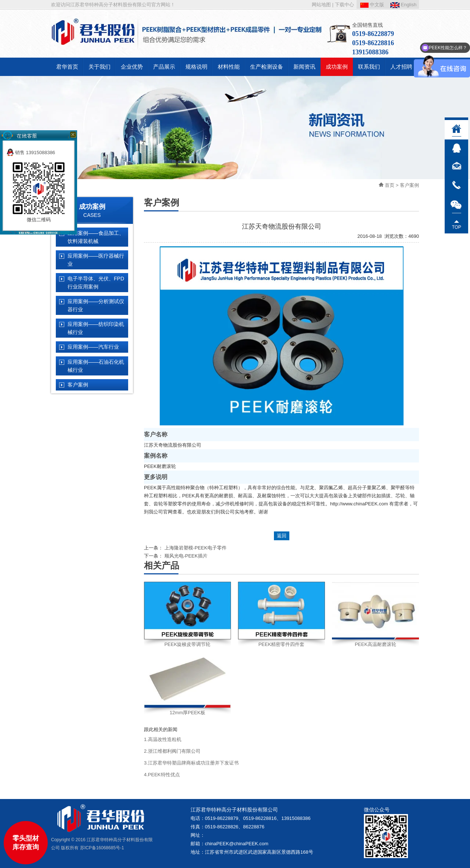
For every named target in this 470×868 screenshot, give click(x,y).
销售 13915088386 (31, 152)
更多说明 (156, 477)
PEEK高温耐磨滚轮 (375, 644)
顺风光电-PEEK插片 (186, 556)
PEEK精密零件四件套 (282, 644)
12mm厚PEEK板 (187, 713)
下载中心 (344, 5)
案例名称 (156, 456)
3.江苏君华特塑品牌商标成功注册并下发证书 (191, 763)
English (403, 5)
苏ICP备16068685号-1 (102, 848)
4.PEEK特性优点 (162, 775)
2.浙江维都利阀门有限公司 (172, 751)
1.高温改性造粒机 (163, 739)
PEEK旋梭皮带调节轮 (188, 644)
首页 (390, 185)
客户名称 (156, 434)
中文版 (372, 5)
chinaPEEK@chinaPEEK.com (237, 844)
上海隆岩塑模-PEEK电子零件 (196, 548)
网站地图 (321, 5)
